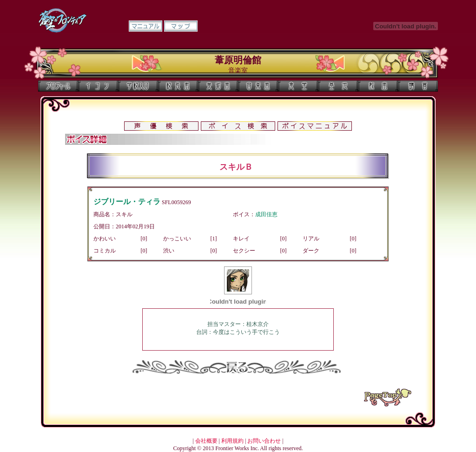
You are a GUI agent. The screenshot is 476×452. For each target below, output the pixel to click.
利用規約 (232, 441)
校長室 (178, 86)
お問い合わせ (264, 441)
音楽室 (258, 86)
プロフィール (58, 86)
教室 (378, 86)
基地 (338, 86)
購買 (418, 86)
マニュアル (145, 26)
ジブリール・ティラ (127, 202)
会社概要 (206, 441)
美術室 (218, 86)
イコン (98, 86)
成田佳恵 (266, 214)
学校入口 (138, 86)
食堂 (298, 86)
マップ (181, 26)
